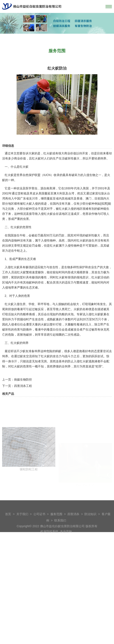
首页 (8, 520)
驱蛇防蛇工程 (29, 499)
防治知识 (90, 520)
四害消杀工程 (23, 402)
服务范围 (56, 520)
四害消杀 (73, 520)
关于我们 (22, 520)
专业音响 (66, 537)
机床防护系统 (49, 537)
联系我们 (60, 526)
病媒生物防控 (23, 396)
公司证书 (39, 520)
